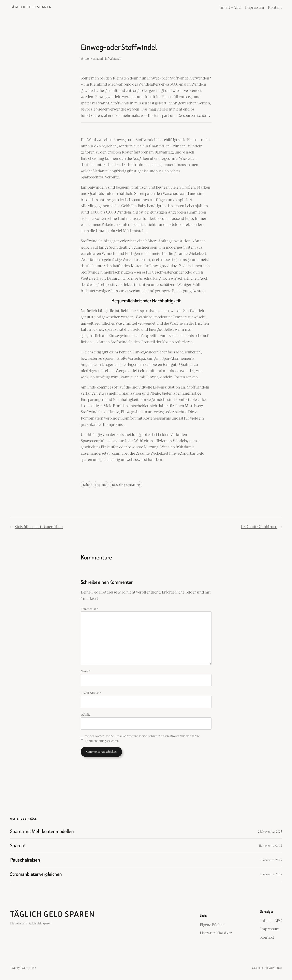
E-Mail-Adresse (91, 693)
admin (100, 58)
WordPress (275, 968)
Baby (86, 485)
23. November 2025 (270, 831)
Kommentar (89, 609)
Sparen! (18, 845)
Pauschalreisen (25, 860)
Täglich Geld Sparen (31, 7)
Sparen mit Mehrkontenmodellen (42, 831)
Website (86, 714)
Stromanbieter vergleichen (36, 874)
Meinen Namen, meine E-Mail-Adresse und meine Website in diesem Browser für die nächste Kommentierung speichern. (142, 738)
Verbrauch (115, 58)
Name (85, 671)
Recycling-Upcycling (126, 485)
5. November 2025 (271, 860)
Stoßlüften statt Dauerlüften (39, 526)
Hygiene (101, 485)
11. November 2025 (270, 845)
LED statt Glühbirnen (259, 526)
